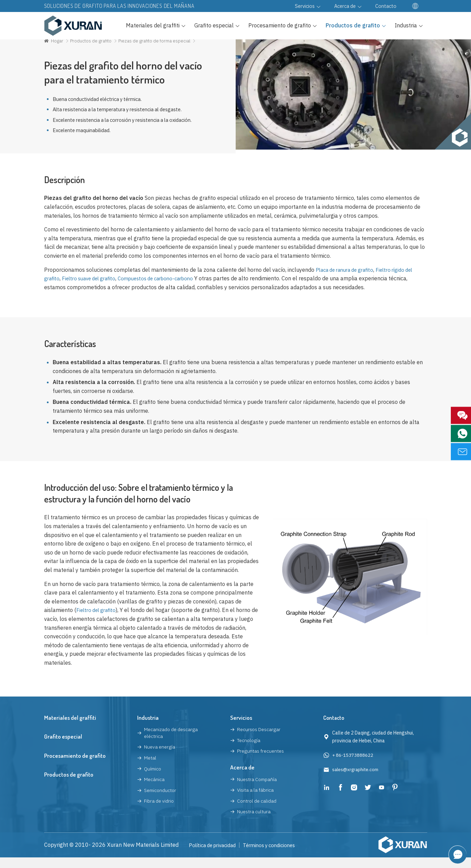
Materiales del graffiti (70, 728)
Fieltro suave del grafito (93, 289)
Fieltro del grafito (98, 621)
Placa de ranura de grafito (348, 280)
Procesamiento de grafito (75, 766)
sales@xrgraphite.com (356, 780)
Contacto (334, 728)
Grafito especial (63, 747)
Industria (148, 728)
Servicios (241, 728)
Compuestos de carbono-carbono (166, 289)
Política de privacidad (215, 856)
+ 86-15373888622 (353, 766)
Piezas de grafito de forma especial (159, 48)
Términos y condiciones (277, 856)
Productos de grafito (93, 48)
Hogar (58, 48)
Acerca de (242, 778)
